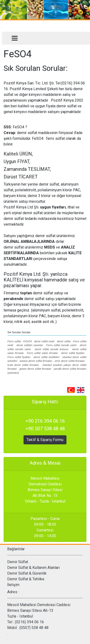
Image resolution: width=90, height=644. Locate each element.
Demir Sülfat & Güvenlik (27, 573)
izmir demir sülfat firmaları (70, 361)
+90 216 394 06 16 (45, 421)
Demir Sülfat (18, 562)
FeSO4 (27, 341)
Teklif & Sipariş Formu (45, 440)
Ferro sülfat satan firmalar (42, 353)
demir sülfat (64, 341)
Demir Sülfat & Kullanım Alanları (33, 568)
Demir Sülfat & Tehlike (26, 579)
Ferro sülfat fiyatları (19, 357)
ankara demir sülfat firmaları (36, 361)
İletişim (13, 585)
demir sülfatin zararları (30, 345)
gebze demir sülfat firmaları (35, 369)
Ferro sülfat (14, 341)
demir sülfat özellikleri (46, 357)
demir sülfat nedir (44, 341)
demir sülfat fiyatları (73, 353)
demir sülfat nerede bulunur (52, 349)
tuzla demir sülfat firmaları (23, 365)
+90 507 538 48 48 (45, 429)
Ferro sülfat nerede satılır (62, 345)
